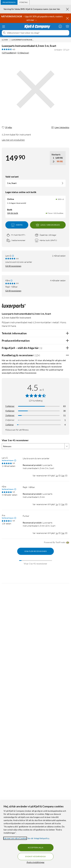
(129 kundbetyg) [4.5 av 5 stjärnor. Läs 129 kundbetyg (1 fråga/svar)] (9, 53)
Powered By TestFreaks (57, 543)
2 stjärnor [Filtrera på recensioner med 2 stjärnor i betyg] (10, 420)
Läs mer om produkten (13, 140)
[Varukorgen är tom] (67, 26)
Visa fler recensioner (35, 551)
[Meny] (4, 27)
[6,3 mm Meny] (10, 40)
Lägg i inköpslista (60, 128)
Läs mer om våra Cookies (15, 838)
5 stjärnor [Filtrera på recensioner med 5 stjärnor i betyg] (10, 406)
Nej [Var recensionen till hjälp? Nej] (63, 476)
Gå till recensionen (13, 266)
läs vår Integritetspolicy (38, 838)
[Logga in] (60, 26)
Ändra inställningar (36, 862)
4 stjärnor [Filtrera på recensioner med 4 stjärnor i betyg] (10, 411)
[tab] (9, 2)
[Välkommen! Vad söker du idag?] (37, 33)
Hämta (17, 225)
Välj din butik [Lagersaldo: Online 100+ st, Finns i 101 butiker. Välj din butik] (13, 213)
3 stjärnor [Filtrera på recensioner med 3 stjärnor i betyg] (10, 415)
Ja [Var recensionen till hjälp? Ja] (57, 476)
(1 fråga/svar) (23, 53)
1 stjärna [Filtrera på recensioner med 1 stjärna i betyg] (9, 425)
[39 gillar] (7, 128)
